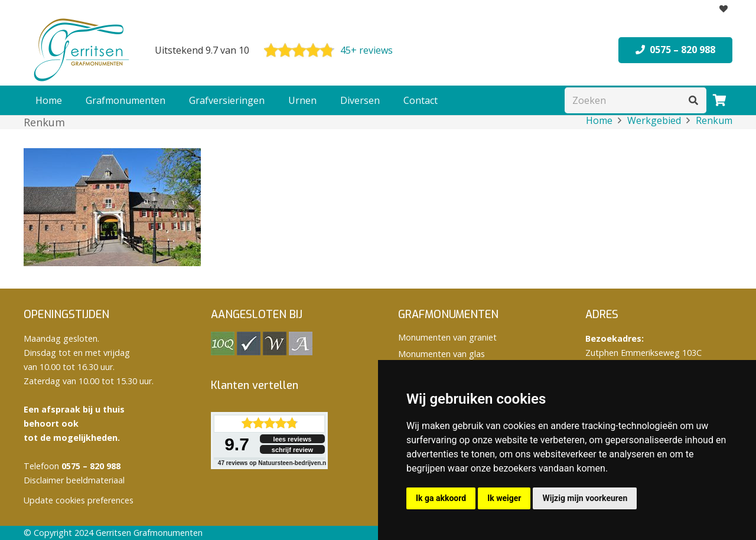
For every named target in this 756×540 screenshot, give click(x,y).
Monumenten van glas (441, 354)
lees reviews (293, 439)
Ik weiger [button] (504, 498)
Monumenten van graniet (447, 337)
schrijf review (292, 450)
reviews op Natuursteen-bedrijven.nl (273, 463)
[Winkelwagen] (719, 100)
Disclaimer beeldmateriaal (74, 480)
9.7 (237, 444)
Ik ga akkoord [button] (441, 498)
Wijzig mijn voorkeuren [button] (585, 498)
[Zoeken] (636, 101)
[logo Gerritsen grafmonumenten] (83, 50)
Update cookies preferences (79, 500)
